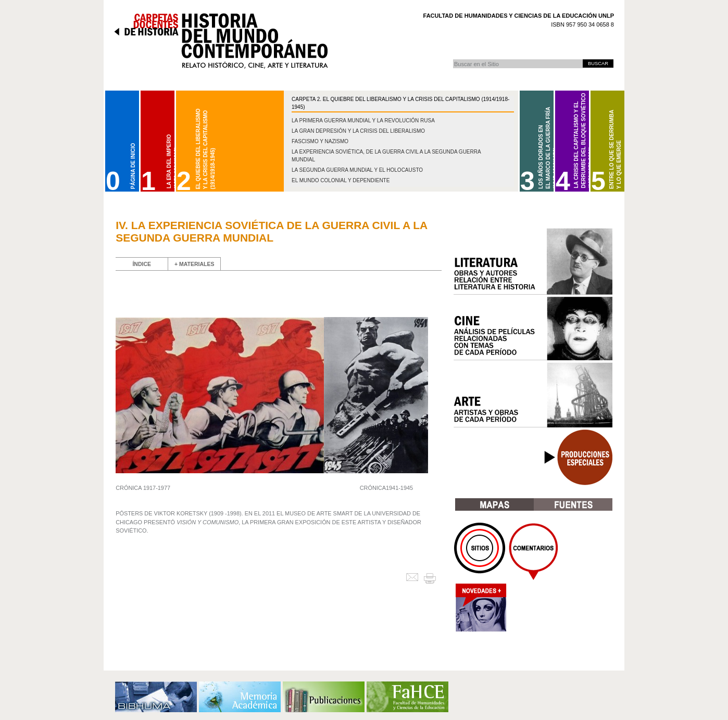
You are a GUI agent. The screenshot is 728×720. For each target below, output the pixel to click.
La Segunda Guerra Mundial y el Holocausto (357, 170)
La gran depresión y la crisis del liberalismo (358, 131)
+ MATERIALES (194, 264)
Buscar (453, 59)
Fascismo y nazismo (320, 141)
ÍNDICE (142, 264)
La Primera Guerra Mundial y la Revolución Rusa (363, 121)
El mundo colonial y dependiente (341, 180)
